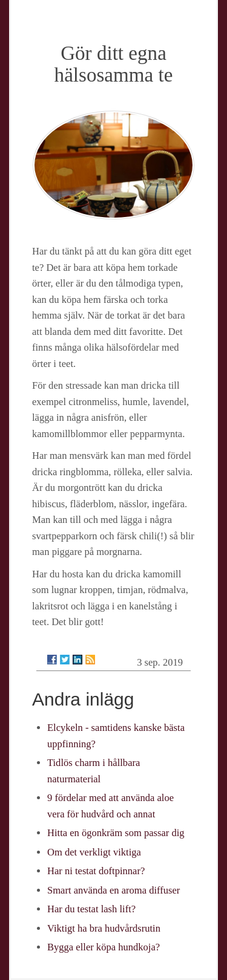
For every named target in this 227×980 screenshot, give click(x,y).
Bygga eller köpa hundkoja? (104, 947)
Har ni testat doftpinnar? (96, 871)
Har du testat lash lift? (91, 909)
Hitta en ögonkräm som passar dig (116, 833)
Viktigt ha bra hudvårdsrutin (104, 928)
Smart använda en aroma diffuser (113, 890)
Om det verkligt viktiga (94, 852)
